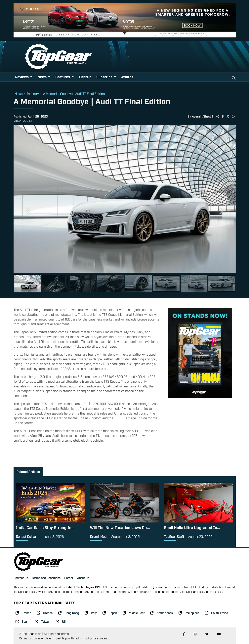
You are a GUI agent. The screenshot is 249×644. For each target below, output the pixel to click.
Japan (110, 613)
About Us (83, 578)
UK (61, 621)
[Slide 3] (83, 284)
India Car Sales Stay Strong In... (45, 527)
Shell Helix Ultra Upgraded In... (192, 527)
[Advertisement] (200, 428)
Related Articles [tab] (28, 471)
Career (69, 578)
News (19, 94)
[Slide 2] (55, 284)
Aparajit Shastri (202, 116)
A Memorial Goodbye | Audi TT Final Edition (74, 94)
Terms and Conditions (46, 578)
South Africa (216, 613)
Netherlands (162, 613)
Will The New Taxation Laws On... (120, 527)
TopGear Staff (174, 536)
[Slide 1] (27, 284)
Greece (45, 613)
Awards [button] (127, 77)
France (23, 613)
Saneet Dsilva (26, 536)
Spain (22, 621)
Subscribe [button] (105, 77)
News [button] (42, 77)
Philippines (189, 613)
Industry (33, 94)
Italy (91, 613)
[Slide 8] (222, 284)
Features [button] (63, 77)
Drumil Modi (99, 536)
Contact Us (21, 578)
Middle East (134, 613)
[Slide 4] (111, 284)
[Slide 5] (139, 284)
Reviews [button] (22, 77)
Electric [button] (85, 77)
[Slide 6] (166, 284)
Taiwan (42, 621)
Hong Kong (69, 613)
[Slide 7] (194, 284)
